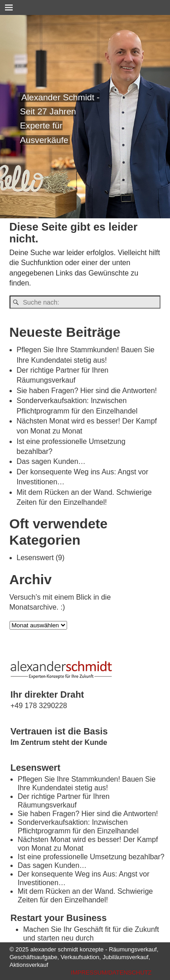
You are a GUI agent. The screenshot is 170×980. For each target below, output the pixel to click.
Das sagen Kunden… (51, 461)
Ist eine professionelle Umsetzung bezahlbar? (91, 857)
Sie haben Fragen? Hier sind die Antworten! (87, 391)
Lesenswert (35, 558)
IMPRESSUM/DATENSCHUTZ (111, 973)
